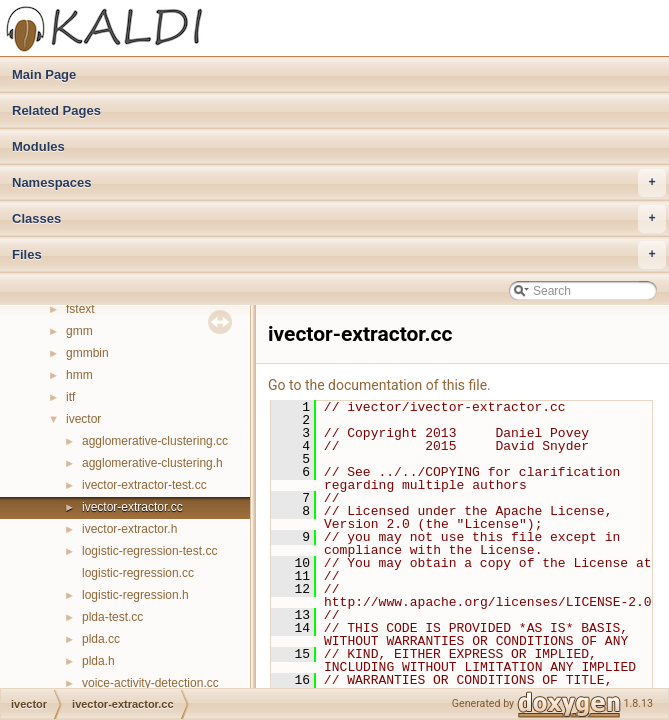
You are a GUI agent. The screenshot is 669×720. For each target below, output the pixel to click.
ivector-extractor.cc (132, 507)
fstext (80, 309)
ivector (83, 419)
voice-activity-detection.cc (150, 683)
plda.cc (101, 639)
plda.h (98, 661)
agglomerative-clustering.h (152, 463)
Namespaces (339, 183)
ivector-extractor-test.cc (144, 485)
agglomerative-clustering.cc (155, 441)
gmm (79, 331)
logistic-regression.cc (138, 573)
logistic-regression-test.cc (149, 551)
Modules (38, 146)
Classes (339, 219)
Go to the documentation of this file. (379, 385)
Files (339, 255)
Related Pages (56, 110)
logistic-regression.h (135, 595)
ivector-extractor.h (129, 529)
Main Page (44, 74)
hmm (79, 375)
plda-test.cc (112, 617)
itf (70, 397)
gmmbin (87, 353)
